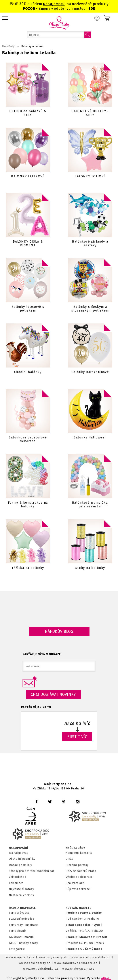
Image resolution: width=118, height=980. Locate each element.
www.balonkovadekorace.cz (76, 963)
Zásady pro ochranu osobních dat (31, 871)
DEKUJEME (52, 4)
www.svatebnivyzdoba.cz (91, 957)
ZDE (92, 8)
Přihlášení (97, 18)
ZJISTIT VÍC (77, 737)
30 (63, 4)
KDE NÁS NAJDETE (78, 908)
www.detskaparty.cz (35, 963)
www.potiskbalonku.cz (41, 969)
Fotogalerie (17, 949)
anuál (31, 937)
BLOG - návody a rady (23, 943)
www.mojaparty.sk (53, 957)
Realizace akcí (75, 883)
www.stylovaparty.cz (78, 969)
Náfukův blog (59, 631)
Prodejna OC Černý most (84, 949)
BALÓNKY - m (18, 937)
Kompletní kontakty (79, 853)
